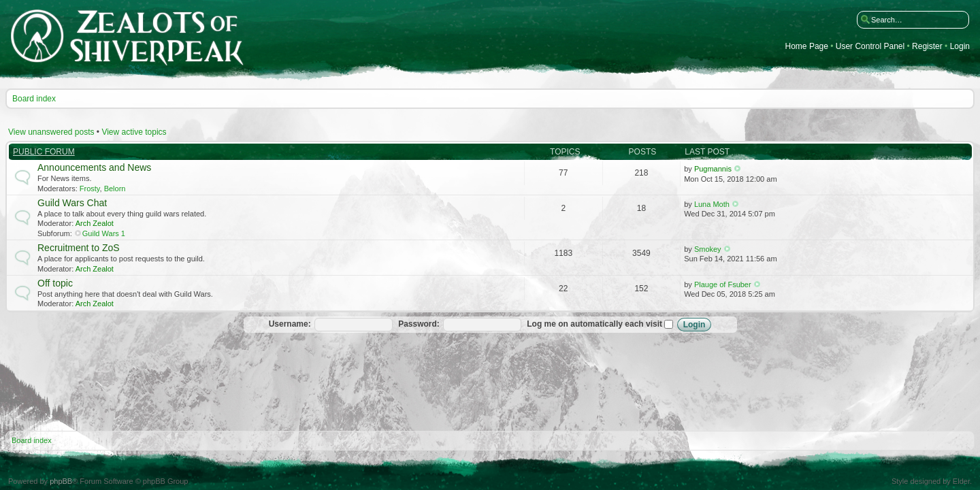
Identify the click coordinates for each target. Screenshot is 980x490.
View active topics (134, 132)
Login (960, 47)
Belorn (115, 189)
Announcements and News (94, 167)
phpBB (61, 481)
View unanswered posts (51, 132)
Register (927, 47)
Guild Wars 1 (104, 233)
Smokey (708, 249)
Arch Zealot (95, 223)
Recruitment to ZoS (79, 248)
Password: (419, 324)
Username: (290, 324)
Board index (34, 99)
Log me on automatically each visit (600, 324)
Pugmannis (713, 169)
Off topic (55, 283)
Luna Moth (712, 204)
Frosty (90, 189)
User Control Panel (870, 47)
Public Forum (44, 152)
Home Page (807, 47)
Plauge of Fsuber (723, 284)
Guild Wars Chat (72, 203)
